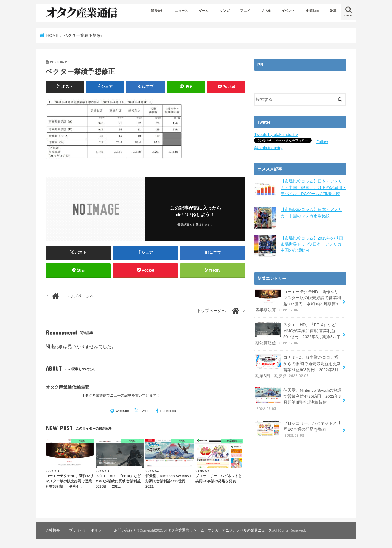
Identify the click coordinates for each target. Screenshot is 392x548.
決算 (333, 11)
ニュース (181, 11)
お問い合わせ (125, 530)
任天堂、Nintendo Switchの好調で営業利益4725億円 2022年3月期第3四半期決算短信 (298, 399)
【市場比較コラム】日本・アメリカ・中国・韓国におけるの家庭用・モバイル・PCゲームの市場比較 (313, 187)
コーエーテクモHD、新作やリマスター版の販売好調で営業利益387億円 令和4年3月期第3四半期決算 (298, 301)
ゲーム (204, 11)
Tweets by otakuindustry (276, 135)
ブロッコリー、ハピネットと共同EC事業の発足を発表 (298, 429)
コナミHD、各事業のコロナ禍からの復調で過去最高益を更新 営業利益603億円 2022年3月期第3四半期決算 (298, 366)
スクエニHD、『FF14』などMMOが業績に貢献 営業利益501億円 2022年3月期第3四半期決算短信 (298, 334)
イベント (288, 11)
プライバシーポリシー (87, 530)
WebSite (122, 411)
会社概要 (53, 530)
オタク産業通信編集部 (68, 387)
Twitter (145, 411)
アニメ (245, 11)
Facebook (168, 411)
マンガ (225, 11)
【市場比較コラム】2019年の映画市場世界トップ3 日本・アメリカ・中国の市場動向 (313, 244)
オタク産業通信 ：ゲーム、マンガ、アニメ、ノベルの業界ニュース (218, 530)
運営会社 (157, 11)
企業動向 (312, 11)
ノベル (266, 11)
